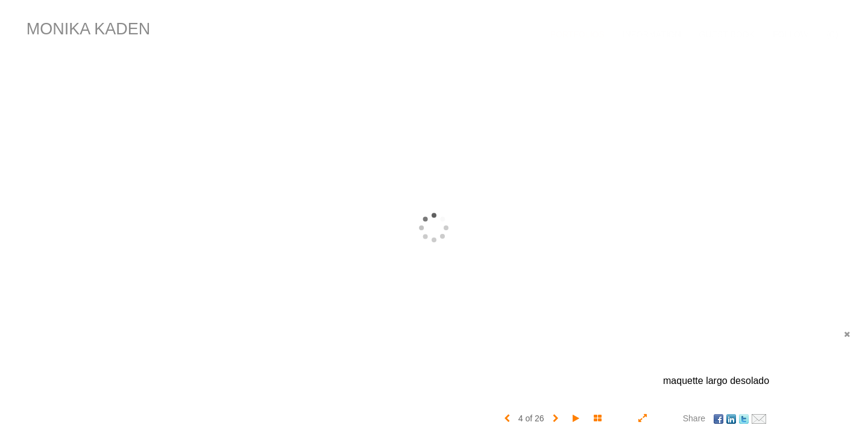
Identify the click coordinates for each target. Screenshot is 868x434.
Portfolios (577, 34)
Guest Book (727, 34)
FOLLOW (791, 34)
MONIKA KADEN (89, 29)
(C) (832, 34)
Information (652, 34)
